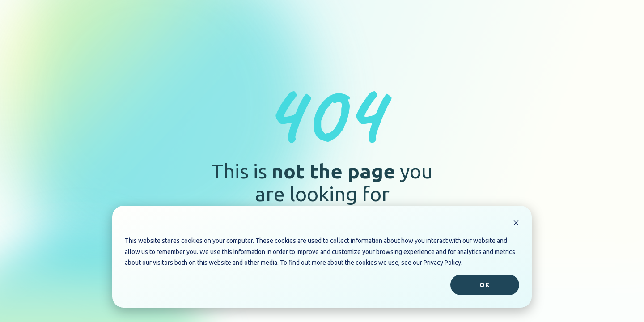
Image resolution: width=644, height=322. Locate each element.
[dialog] (322, 257)
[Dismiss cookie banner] (516, 224)
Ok (485, 285)
